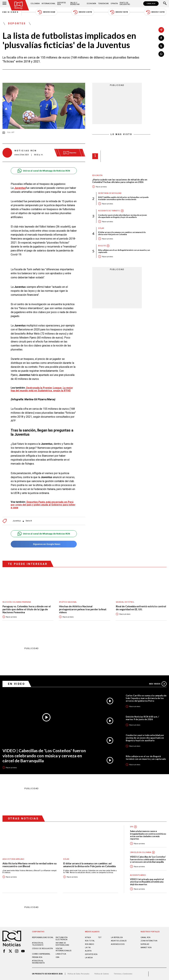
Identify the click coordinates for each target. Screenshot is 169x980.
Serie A (29, 521)
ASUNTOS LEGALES (119, 941)
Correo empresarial (41, 954)
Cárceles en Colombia (141, 852)
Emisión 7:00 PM (119, 12)
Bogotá (102, 246)
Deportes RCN (61, 4)
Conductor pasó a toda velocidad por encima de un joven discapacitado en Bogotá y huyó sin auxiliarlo (123, 216)
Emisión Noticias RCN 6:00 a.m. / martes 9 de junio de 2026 (142, 718)
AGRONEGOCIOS (118, 944)
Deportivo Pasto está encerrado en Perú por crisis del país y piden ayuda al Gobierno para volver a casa (43, 505)
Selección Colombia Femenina (17, 602)
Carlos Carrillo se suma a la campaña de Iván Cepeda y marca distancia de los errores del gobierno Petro (146, 698)
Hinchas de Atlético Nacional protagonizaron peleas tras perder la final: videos (83, 609)
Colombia (35, 4)
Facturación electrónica (62, 939)
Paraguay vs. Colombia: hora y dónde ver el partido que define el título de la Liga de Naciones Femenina (27, 609)
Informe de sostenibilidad (62, 944)
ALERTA (88, 951)
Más (158, 684)
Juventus (17, 521)
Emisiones (11, 12)
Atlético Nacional (68, 602)
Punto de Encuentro (125, 4)
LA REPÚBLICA (117, 937)
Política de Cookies (102, 974)
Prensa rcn (37, 957)
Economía (91, 4)
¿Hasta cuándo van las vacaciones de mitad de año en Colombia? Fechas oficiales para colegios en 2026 (120, 181)
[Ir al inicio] (18, 5)
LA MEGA (89, 958)
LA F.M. (88, 948)
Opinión (114, 4)
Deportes (17, 24)
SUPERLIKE (145, 944)
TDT (100, 937)
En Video (17, 684)
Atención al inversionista (38, 962)
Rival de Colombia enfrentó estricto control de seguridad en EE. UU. (141, 608)
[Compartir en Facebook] (161, 38)
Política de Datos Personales (78, 974)
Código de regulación (42, 949)
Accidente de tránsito (109, 211)
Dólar (101, 228)
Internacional (49, 4)
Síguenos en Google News (44, 544)
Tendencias (103, 4)
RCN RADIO (90, 944)
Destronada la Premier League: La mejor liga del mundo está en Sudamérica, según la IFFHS (42, 389)
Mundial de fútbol (125, 602)
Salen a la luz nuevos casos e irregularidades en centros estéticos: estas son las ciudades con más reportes (148, 835)
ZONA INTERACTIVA (149, 941)
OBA (57, 957)
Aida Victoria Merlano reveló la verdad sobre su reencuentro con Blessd (30, 865)
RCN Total (90, 941)
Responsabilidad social (43, 937)
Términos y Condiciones (123, 974)
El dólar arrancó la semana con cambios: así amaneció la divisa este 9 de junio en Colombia (122, 233)
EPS (132, 827)
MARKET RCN (146, 948)
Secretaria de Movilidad (110, 193)
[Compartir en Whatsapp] (161, 54)
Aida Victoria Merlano (13, 859)
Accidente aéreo (138, 875)
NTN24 (88, 937)
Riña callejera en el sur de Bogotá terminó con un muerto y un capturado (124, 251)
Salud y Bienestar (75, 4)
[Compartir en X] (161, 46)
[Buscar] (165, 4)
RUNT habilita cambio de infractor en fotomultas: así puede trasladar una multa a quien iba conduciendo (123, 198)
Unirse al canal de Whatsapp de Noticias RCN (44, 171)
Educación (97, 175)
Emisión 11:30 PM (155, 12)
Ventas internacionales (63, 950)
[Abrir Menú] (4, 4)
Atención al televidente (38, 944)
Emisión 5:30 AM (46, 12)
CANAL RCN (151, 4)
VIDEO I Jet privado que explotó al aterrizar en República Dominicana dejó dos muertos (147, 882)
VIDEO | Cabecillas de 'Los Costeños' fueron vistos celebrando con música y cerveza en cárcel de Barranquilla (44, 756)
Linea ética (61, 954)
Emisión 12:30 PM (83, 12)
